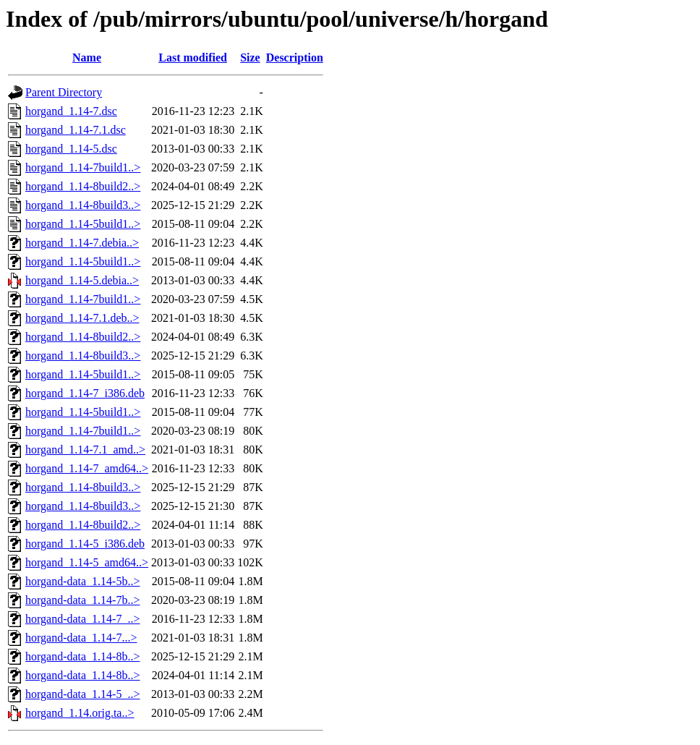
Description (295, 58)
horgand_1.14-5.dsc (71, 149)
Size (250, 58)
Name (87, 58)
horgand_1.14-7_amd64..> (87, 468)
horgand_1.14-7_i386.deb (85, 393)
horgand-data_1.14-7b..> (82, 600)
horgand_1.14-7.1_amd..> (85, 450)
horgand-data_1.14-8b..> (82, 656)
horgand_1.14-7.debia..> (82, 243)
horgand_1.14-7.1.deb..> (82, 318)
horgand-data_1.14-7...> (81, 638)
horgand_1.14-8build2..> (83, 186)
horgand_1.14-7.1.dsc (76, 130)
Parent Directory (64, 92)
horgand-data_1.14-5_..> (82, 694)
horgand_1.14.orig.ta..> (80, 713)
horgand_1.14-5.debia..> (82, 280)
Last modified (193, 58)
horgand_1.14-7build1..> (83, 167)
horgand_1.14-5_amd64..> (87, 562)
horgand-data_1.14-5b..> (82, 581)
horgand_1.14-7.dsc (71, 111)
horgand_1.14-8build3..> (83, 205)
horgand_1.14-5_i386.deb (85, 544)
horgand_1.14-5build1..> (83, 224)
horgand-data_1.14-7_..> (82, 619)
